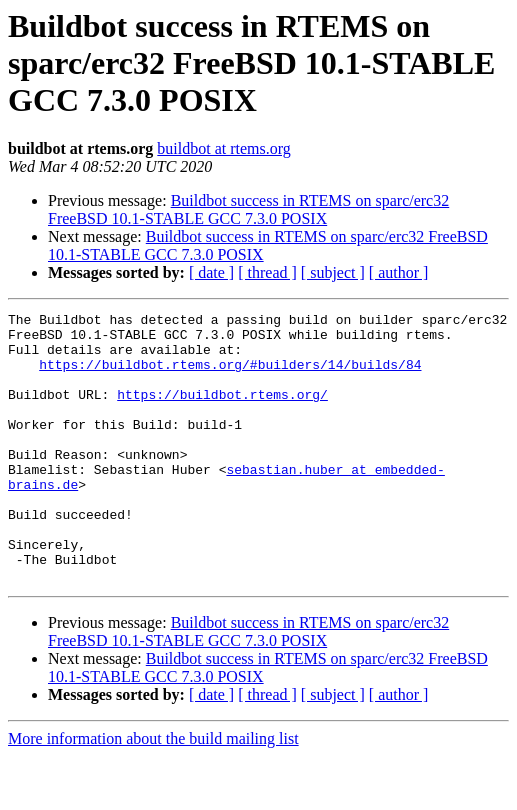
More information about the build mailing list (153, 792)
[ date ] (211, 272)
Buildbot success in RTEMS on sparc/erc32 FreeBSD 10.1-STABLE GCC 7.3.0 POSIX (248, 209)
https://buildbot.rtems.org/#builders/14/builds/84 (230, 376)
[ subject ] (333, 272)
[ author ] (399, 272)
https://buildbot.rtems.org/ (222, 412)
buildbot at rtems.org (223, 148)
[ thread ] (267, 272)
